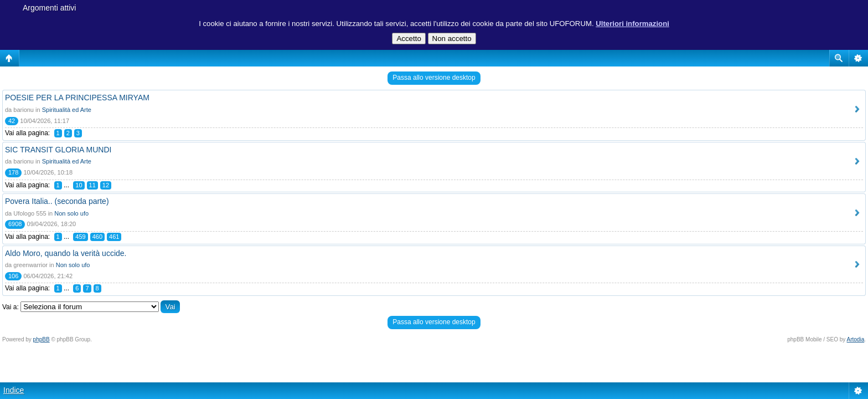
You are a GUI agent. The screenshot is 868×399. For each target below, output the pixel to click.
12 (106, 185)
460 (97, 237)
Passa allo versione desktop (434, 78)
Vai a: (11, 307)
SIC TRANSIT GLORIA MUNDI (58, 150)
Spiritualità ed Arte (67, 110)
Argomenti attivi (49, 8)
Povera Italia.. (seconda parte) (57, 201)
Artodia (856, 339)
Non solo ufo (71, 213)
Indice (14, 390)
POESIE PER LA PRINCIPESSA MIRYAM (77, 98)
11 (92, 185)
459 (80, 237)
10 (79, 185)
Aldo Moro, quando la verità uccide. (66, 253)
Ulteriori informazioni (632, 24)
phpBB (42, 339)
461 (114, 237)
